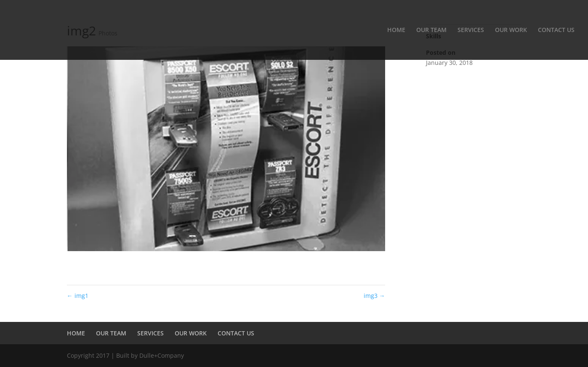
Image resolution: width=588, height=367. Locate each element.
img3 (374, 296)
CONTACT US (556, 30)
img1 (78, 296)
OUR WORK (511, 30)
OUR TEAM (431, 30)
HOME (396, 30)
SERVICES (471, 30)
